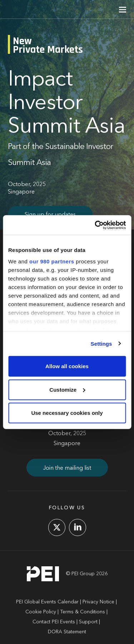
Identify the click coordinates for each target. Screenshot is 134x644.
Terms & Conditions (83, 612)
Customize (67, 389)
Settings (101, 343)
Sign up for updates (50, 215)
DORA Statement (67, 632)
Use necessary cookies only (67, 413)
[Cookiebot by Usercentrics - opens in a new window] (95, 225)
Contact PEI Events (54, 622)
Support (88, 622)
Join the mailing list (67, 468)
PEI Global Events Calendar (47, 602)
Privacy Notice (98, 602)
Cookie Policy (41, 612)
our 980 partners (52, 261)
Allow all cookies (67, 366)
